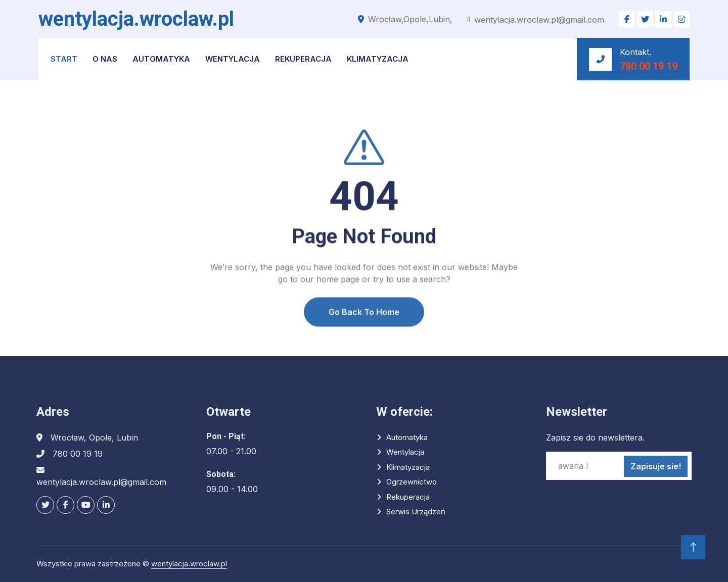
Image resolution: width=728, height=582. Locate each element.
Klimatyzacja (378, 59)
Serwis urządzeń (416, 512)
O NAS (105, 59)
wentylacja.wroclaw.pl (189, 564)
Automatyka (161, 59)
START (64, 59)
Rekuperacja (303, 59)
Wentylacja (233, 59)
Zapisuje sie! (656, 466)
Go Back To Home (364, 335)
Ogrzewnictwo (412, 482)
